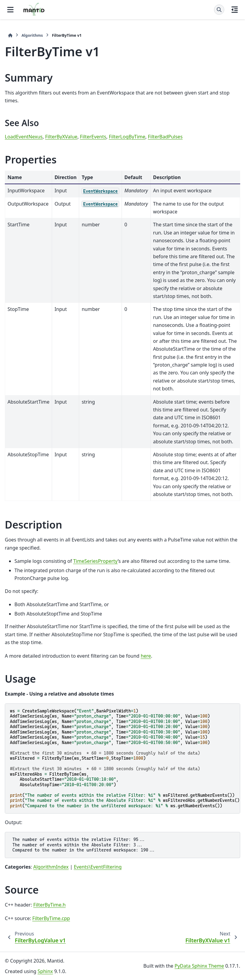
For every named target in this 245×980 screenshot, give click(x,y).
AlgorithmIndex (51, 867)
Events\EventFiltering (98, 867)
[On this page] (235, 10)
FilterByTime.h (49, 905)
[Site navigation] (10, 10)
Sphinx (45, 971)
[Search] (219, 10)
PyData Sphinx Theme (199, 966)
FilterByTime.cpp (51, 918)
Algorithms (32, 35)
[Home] (10, 35)
